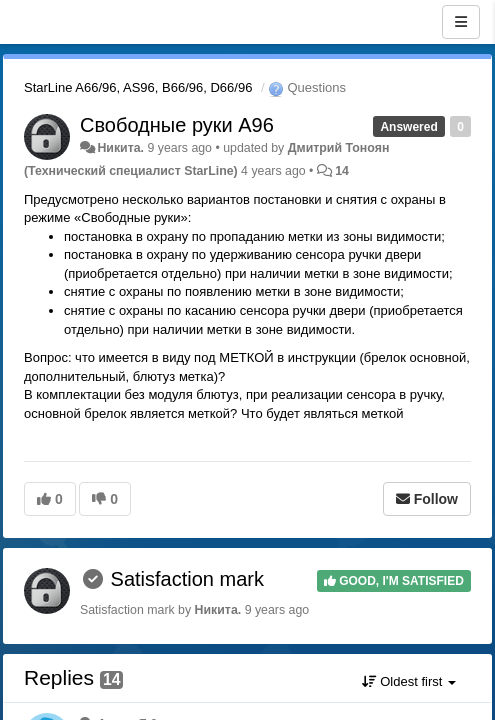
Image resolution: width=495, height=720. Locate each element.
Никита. (120, 148)
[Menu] (461, 22)
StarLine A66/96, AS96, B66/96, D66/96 (138, 87)
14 (342, 171)
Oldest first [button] (409, 681)
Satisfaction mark (187, 579)
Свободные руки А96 (177, 125)
